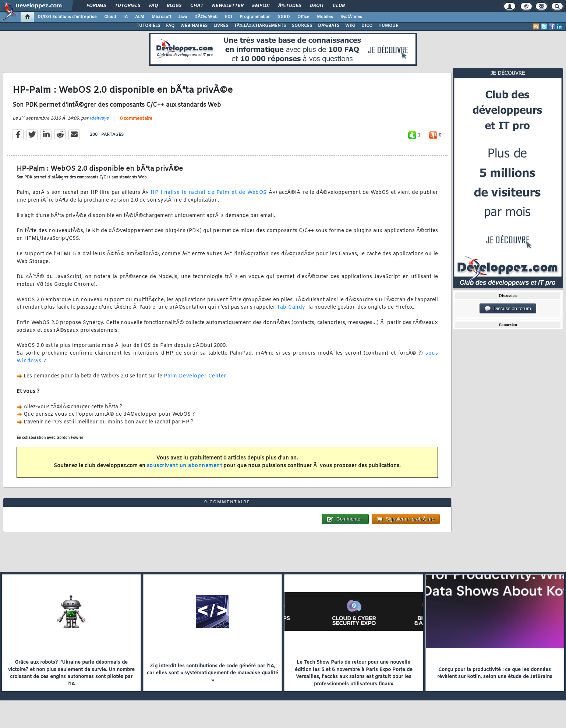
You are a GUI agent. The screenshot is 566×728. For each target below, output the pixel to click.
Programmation (255, 17)
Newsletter (228, 6)
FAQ (153, 6)
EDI (229, 17)
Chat (197, 6)
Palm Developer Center (195, 376)
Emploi (261, 6)
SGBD (284, 17)
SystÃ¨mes (351, 17)
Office (303, 17)
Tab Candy (291, 307)
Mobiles (325, 17)
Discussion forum (508, 309)
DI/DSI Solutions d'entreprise (67, 17)
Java (183, 17)
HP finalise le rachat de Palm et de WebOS (209, 193)
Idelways (99, 118)
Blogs (174, 6)
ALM (140, 17)
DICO (367, 26)
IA (125, 17)
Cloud (110, 17)
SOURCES (302, 26)
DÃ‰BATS (329, 26)
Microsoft (161, 17)
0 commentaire (136, 119)
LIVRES (221, 26)
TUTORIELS (148, 26)
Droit (317, 6)
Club (339, 6)
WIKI (350, 26)
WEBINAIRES (194, 26)
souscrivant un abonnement (185, 466)
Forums (96, 6)
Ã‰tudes (290, 6)
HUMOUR (388, 26)
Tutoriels (128, 6)
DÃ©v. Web (206, 17)
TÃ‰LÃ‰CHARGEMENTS (260, 26)
